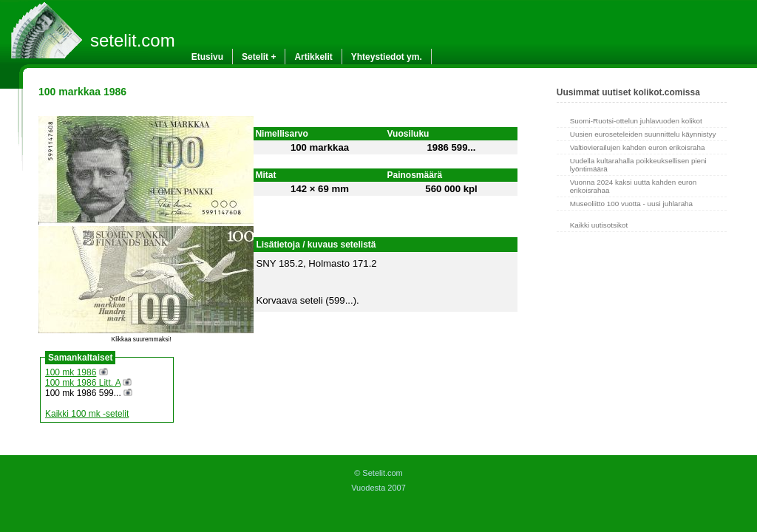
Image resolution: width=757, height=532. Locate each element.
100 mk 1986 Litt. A (83, 383)
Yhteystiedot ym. (387, 57)
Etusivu (207, 57)
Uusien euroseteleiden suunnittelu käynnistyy (643, 134)
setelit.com (133, 40)
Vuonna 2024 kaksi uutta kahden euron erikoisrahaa (633, 186)
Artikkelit (313, 57)
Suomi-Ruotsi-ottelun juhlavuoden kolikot (636, 121)
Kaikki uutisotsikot (599, 225)
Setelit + (259, 57)
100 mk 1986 (71, 372)
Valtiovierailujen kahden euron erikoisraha (638, 147)
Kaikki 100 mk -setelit (87, 414)
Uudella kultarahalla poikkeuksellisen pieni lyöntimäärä (638, 165)
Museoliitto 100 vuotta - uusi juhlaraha (631, 204)
